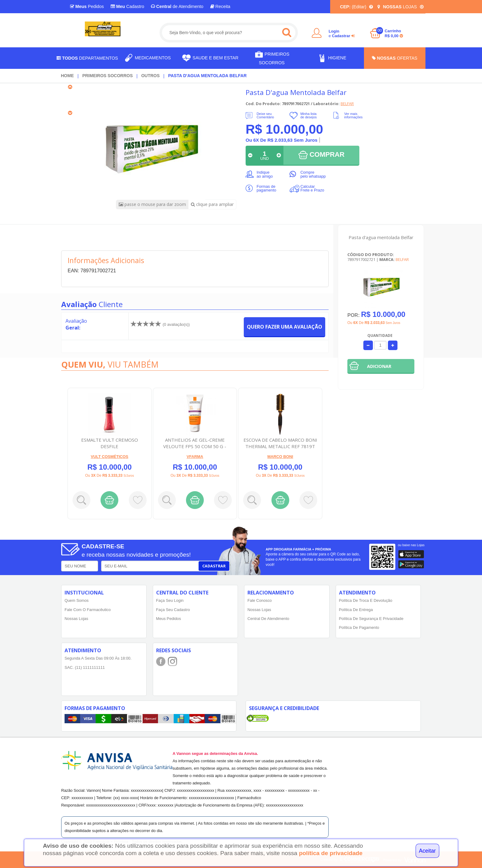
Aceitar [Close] (427, 851)
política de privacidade (331, 853)
